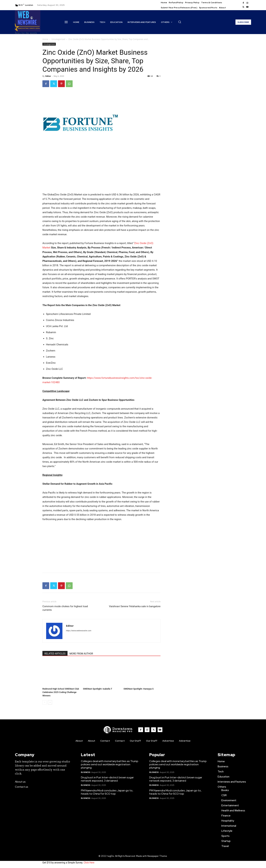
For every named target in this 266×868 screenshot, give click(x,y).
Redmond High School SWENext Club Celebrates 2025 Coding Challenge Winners (61, 692)
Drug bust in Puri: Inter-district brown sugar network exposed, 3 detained (107, 779)
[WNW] (118, 730)
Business (86, 772)
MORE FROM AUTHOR (81, 654)
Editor (48, 76)
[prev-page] (45, 702)
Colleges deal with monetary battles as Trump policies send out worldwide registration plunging (110, 764)
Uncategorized (58, 39)
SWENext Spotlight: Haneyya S (139, 689)
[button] (180, 22)
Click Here (89, 863)
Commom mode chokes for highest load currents (65, 608)
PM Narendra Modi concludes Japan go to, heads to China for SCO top (107, 792)
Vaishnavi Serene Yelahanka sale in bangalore (135, 606)
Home (45, 39)
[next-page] (50, 702)
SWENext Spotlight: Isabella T (98, 689)
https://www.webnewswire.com (79, 631)
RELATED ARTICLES (55, 654)
